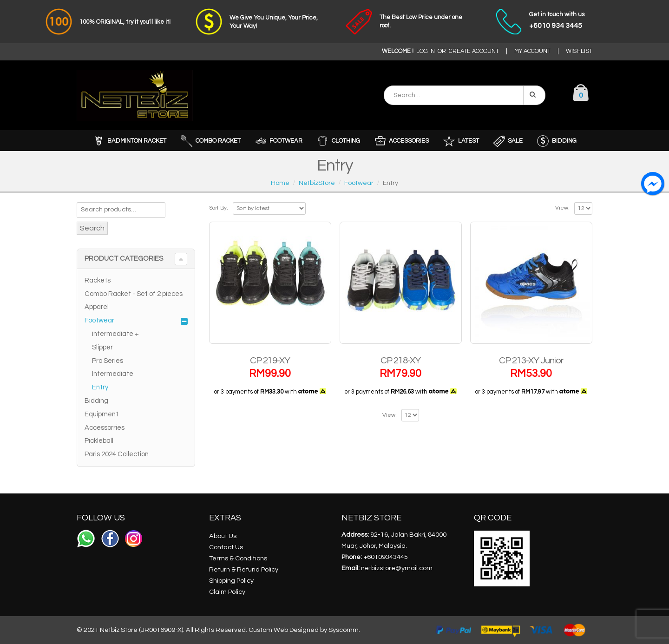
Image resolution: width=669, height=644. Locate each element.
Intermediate (113, 374)
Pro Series (108, 361)
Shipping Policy (231, 581)
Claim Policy (227, 592)
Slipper (102, 347)
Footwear (99, 320)
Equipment (102, 414)
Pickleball (99, 441)
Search (92, 228)
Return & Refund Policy (244, 569)
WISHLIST (579, 51)
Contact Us (226, 547)
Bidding (96, 401)
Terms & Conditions (238, 558)
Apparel (97, 307)
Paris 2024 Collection (117, 454)
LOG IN (426, 51)
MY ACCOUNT (532, 51)
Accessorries (105, 428)
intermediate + (115, 334)
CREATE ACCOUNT (474, 51)
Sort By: (219, 208)
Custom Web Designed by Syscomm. (304, 630)
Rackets (98, 280)
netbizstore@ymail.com (397, 568)
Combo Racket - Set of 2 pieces (134, 294)
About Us (223, 536)
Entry (100, 387)
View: (562, 208)
